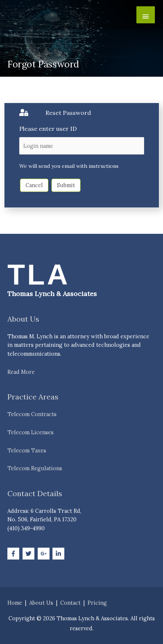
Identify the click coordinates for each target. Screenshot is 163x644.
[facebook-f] (14, 554)
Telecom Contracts (32, 414)
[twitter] (29, 554)
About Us (41, 603)
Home (15, 603)
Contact (70, 603)
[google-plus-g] (45, 554)
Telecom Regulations (35, 468)
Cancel (34, 185)
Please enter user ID (48, 129)
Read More (21, 372)
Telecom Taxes (27, 450)
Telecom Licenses (30, 432)
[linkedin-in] (59, 554)
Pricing (97, 603)
